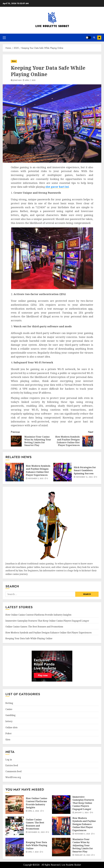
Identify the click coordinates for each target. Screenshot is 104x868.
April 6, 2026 (34, 811)
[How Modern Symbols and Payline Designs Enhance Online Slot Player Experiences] (15, 472)
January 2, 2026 (82, 813)
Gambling (10, 715)
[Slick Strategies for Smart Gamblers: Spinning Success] (63, 472)
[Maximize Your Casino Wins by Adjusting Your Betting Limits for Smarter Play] (61, 847)
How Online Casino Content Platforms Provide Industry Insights (38, 615)
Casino (9, 709)
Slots (14, 61)
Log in (9, 760)
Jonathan (17, 80)
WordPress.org (13, 777)
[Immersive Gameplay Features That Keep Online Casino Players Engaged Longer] (61, 805)
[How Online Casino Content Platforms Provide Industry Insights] (15, 805)
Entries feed (12, 765)
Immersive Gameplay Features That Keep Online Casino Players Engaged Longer (47, 621)
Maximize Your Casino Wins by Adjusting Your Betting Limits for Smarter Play (83, 845)
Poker (9, 733)
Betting (9, 703)
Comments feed (13, 771)
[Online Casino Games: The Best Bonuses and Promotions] (15, 826)
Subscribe (99, 38)
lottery (9, 721)
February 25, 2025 (82, 855)
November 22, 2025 (36, 832)
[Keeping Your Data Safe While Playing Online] (15, 847)
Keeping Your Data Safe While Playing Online (29, 638)
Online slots (11, 727)
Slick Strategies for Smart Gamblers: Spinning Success (85, 470)
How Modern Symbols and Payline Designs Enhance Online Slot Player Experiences (38, 470)
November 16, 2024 (84, 477)
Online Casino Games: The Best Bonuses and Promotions (34, 627)
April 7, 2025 (30, 80)
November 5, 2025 (36, 479)
